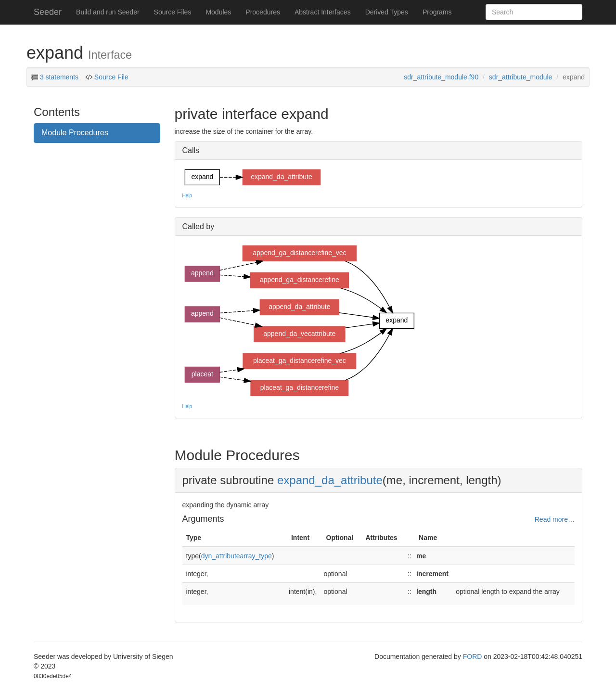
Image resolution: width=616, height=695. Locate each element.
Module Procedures (75, 133)
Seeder (48, 12)
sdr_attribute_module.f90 (441, 77)
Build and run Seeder (108, 12)
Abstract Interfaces (323, 12)
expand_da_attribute (330, 480)
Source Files (173, 12)
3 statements (59, 77)
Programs (437, 12)
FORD (473, 656)
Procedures (263, 12)
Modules (218, 12)
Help (187, 196)
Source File (110, 77)
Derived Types (387, 12)
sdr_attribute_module (521, 77)
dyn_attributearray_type (237, 556)
